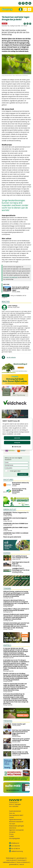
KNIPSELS (7, 645)
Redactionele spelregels (16, 826)
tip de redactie (11, 357)
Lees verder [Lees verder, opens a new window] (17, 434)
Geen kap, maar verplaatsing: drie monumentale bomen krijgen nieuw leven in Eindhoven (21, 732)
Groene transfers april (19, 724)
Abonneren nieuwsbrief (16, 822)
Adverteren (13, 828)
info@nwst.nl (15, 843)
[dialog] (16, 434)
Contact (11, 817)
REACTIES (6, 302)
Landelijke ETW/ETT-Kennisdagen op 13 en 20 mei (21, 569)
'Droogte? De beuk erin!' (10, 277)
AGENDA (7, 553)
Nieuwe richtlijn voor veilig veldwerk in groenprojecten (20, 753)
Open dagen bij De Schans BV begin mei (21, 563)
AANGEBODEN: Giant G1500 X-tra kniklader (16, 533)
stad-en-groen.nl (11, 860)
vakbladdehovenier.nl (9, 862)
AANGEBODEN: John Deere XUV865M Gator (16, 524)
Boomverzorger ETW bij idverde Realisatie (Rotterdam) (19, 490)
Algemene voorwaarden (16, 830)
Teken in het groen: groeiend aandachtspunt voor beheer (21, 740)
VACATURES (8, 480)
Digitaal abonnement (15, 819)
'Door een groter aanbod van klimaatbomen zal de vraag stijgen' (20, 289)
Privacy (11, 834)
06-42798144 (16, 848)
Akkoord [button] (17, 438)
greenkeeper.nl (21, 858)
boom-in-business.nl (23, 862)
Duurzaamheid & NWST (16, 815)
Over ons (12, 813)
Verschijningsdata (14, 838)
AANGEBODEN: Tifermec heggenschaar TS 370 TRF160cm (16, 513)
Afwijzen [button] (17, 443)
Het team (12, 824)
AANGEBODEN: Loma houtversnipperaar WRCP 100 (15, 519)
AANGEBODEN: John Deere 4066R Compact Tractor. (16, 528)
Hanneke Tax (6, 26)
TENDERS (7, 588)
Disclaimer (12, 832)
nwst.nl (22, 864)
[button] (17, 447)
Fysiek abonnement (15, 811)
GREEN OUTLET (10, 509)
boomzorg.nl (22, 860)
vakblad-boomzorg (17, 851)
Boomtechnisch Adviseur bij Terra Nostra (20, 483)
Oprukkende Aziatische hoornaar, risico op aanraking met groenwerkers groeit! (21, 746)
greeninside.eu (14, 864)
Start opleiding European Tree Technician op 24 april (20, 557)
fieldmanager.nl (11, 858)
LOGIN (6, 296)
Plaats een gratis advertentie (12, 537)
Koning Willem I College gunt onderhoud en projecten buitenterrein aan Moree (16, 610)
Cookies (12, 836)
